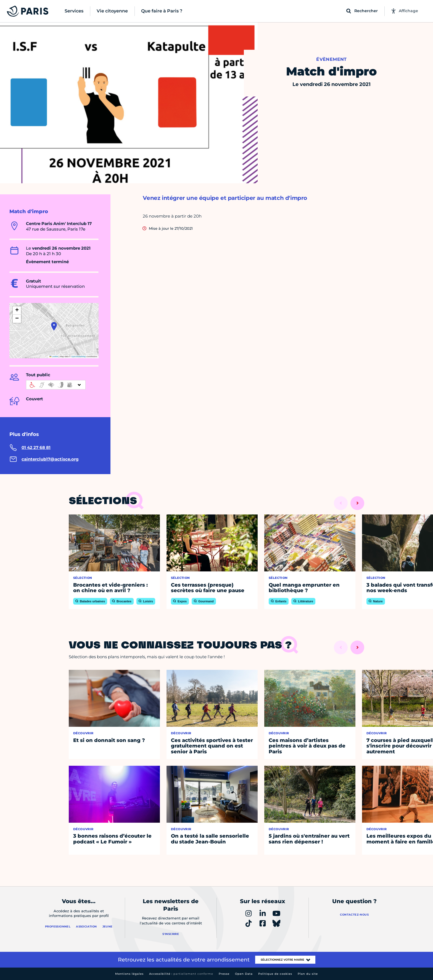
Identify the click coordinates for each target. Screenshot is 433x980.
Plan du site (308, 974)
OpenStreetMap (79, 356)
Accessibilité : (181, 974)
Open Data (244, 974)
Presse (224, 974)
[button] (54, 326)
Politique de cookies (275, 974)
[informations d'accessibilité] (56, 385)
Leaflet (54, 356)
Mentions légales (129, 974)
